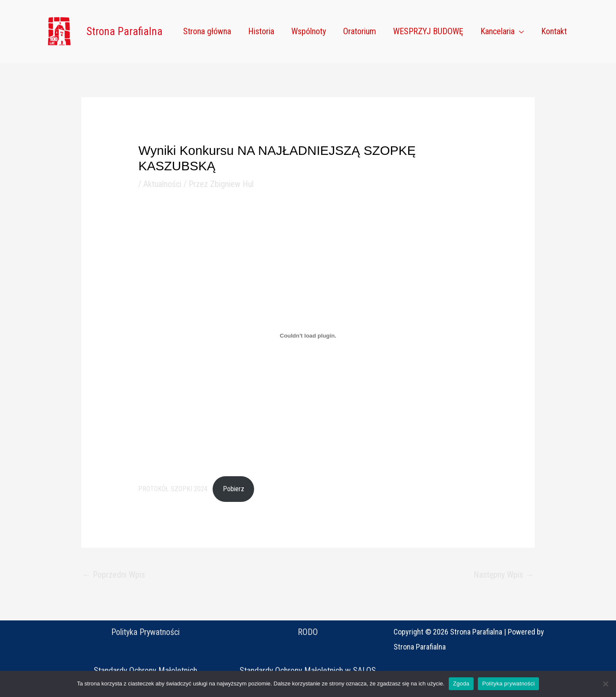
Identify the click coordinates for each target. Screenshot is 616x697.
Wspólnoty (309, 31)
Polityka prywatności (508, 684)
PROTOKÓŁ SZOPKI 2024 (173, 489)
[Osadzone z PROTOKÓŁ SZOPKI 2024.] (308, 336)
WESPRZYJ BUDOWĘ (428, 31)
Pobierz (234, 489)
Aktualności (162, 184)
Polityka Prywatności (145, 632)
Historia (261, 31)
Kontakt (554, 31)
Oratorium (360, 31)
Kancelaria (498, 31)
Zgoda (461, 684)
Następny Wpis (504, 575)
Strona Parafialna (124, 31)
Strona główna (207, 31)
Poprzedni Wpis (114, 575)
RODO (308, 632)
